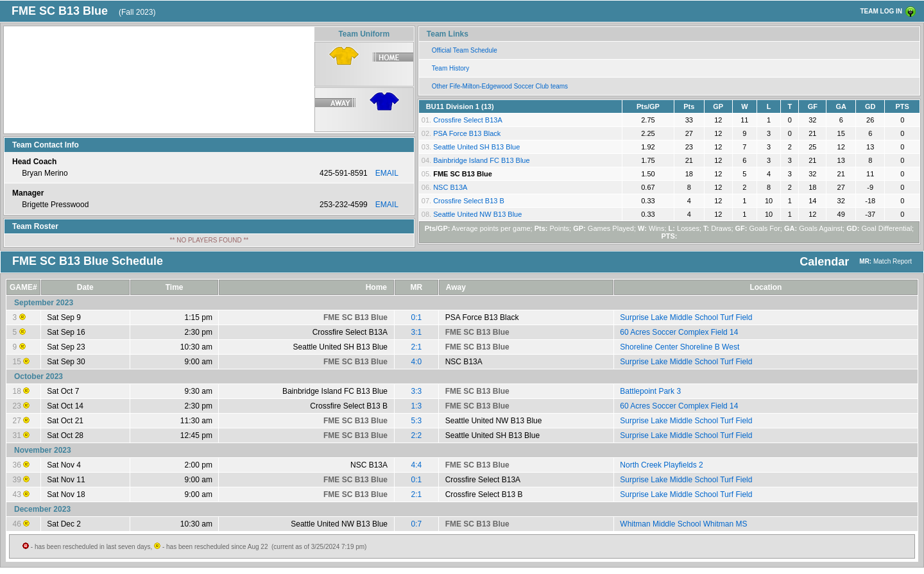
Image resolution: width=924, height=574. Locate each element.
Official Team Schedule (465, 50)
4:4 (417, 465)
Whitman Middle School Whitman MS (683, 524)
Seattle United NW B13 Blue (477, 214)
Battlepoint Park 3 (650, 391)
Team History (450, 68)
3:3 (417, 391)
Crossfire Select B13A (468, 120)
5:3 (417, 421)
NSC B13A (450, 187)
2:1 (417, 347)
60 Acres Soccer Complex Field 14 (679, 332)
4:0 (417, 362)
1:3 (417, 406)
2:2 (417, 435)
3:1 (417, 332)
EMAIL (387, 173)
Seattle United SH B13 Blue (476, 147)
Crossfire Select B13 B (469, 201)
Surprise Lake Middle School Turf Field (686, 317)
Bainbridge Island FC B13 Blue (481, 160)
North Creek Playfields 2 (661, 465)
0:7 (417, 524)
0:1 (417, 317)
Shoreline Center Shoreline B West (680, 347)
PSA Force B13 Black (467, 133)
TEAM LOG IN (881, 11)
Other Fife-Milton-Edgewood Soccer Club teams (500, 86)
